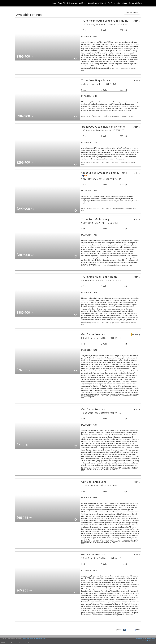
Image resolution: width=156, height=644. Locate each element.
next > (138, 630)
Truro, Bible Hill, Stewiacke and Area (72, 3)
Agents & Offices (135, 3)
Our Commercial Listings (117, 3)
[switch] (75, 57)
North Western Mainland (97, 3)
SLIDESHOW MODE (132, 13)
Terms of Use (140, 639)
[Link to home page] (3, 3)
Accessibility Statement (148, 641)
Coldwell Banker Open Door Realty (34, 639)
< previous (119, 630)
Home (54, 3)
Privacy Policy (151, 639)
